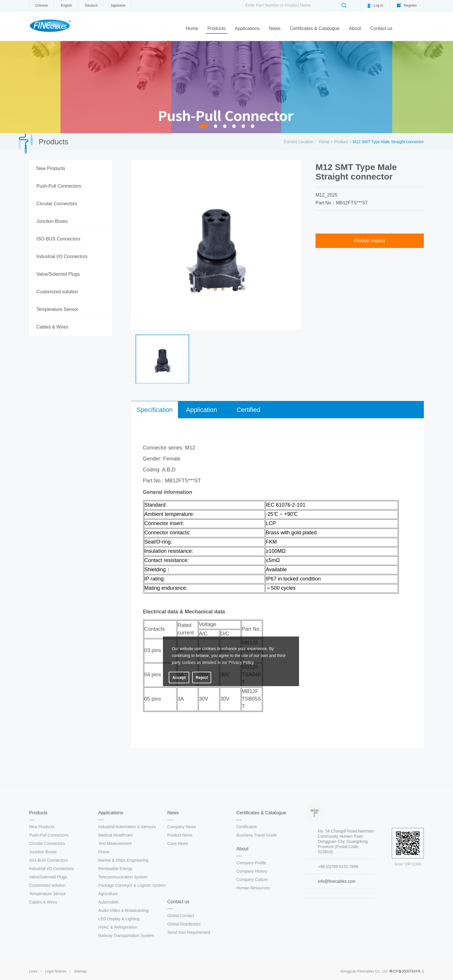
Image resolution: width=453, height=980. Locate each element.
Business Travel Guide (257, 835)
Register (410, 5)
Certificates (246, 827)
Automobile (108, 902)
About (355, 28)
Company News (182, 827)
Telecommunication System (123, 877)
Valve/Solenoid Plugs (58, 274)
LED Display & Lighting (119, 919)
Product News (180, 835)
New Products (51, 168)
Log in (378, 5)
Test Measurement (115, 843)
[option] (226, 87)
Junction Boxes (52, 221)
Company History (252, 871)
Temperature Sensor (57, 309)
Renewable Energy (115, 869)
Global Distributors (184, 924)
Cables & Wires (52, 327)
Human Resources (253, 888)
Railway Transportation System (126, 936)
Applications (247, 28)
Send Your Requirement (189, 932)
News (275, 28)
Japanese (118, 5)
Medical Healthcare (116, 835)
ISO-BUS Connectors (58, 239)
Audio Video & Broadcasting (123, 910)
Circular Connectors (57, 204)
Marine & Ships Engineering (123, 860)
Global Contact (181, 916)
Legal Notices (56, 971)
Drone (104, 852)
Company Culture (252, 880)
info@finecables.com (337, 881)
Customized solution (57, 292)
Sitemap (80, 971)
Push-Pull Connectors (59, 186)
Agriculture (108, 894)
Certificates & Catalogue (315, 28)
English (66, 5)
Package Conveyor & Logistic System (132, 885)
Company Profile (251, 863)
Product (341, 142)
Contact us (381, 28)
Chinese (42, 5)
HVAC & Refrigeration (118, 927)
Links (33, 971)
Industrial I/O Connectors (62, 256)
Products (217, 28)
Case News (178, 843)
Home (192, 28)
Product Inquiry (370, 241)
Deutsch (91, 5)
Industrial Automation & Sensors (127, 827)
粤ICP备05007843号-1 (406, 971)
